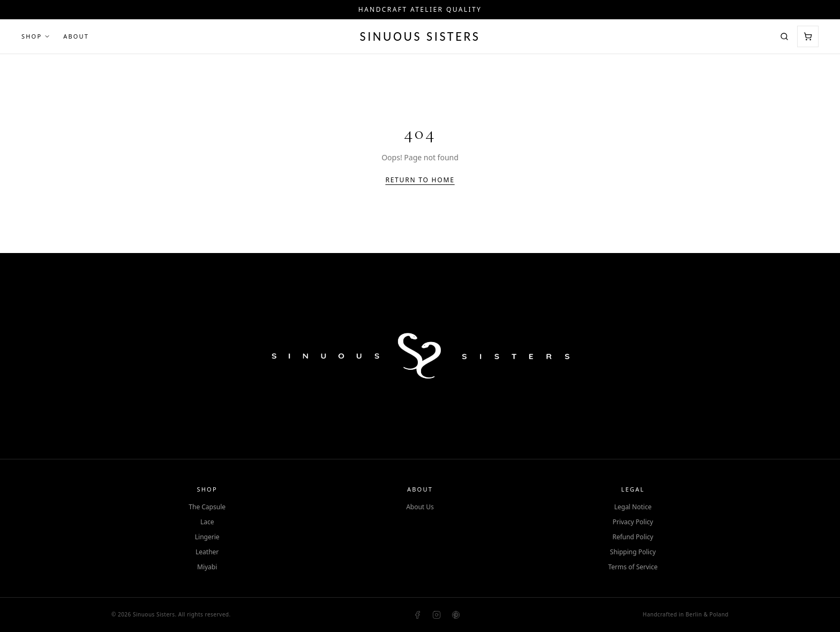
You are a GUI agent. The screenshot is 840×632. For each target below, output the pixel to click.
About (76, 36)
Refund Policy (633, 537)
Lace (207, 522)
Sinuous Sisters (420, 36)
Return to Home (420, 180)
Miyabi (207, 567)
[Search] (784, 36)
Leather (207, 552)
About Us (420, 507)
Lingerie (207, 537)
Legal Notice (633, 507)
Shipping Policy (633, 552)
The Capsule (207, 507)
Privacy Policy (633, 522)
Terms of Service (633, 567)
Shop (36, 36)
